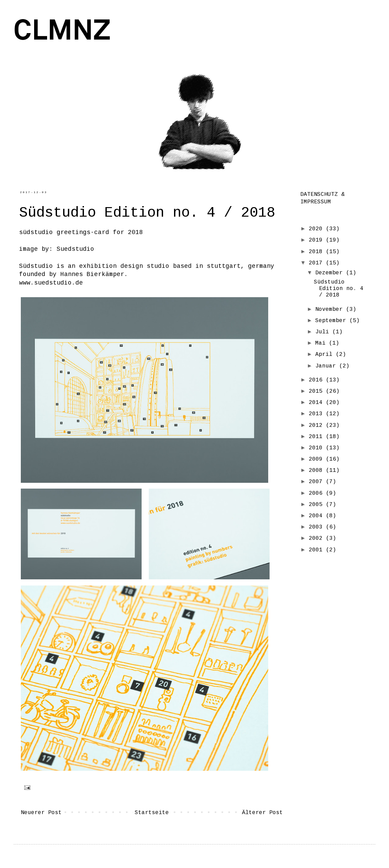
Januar (327, 366)
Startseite (152, 813)
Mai (322, 343)
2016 (317, 380)
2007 (317, 482)
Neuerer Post (41, 813)
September (332, 321)
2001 (317, 550)
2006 (317, 493)
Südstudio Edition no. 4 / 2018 (339, 289)
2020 (317, 229)
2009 (317, 459)
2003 (317, 527)
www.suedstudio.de (51, 283)
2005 (317, 505)
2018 (317, 252)
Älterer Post (262, 813)
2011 (317, 437)
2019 (317, 240)
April (326, 355)
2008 (317, 471)
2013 (317, 414)
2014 (317, 403)
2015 (317, 391)
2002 (317, 538)
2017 (317, 263)
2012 (317, 425)
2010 (317, 448)
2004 (317, 516)
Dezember (331, 273)
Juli (324, 332)
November (331, 309)
